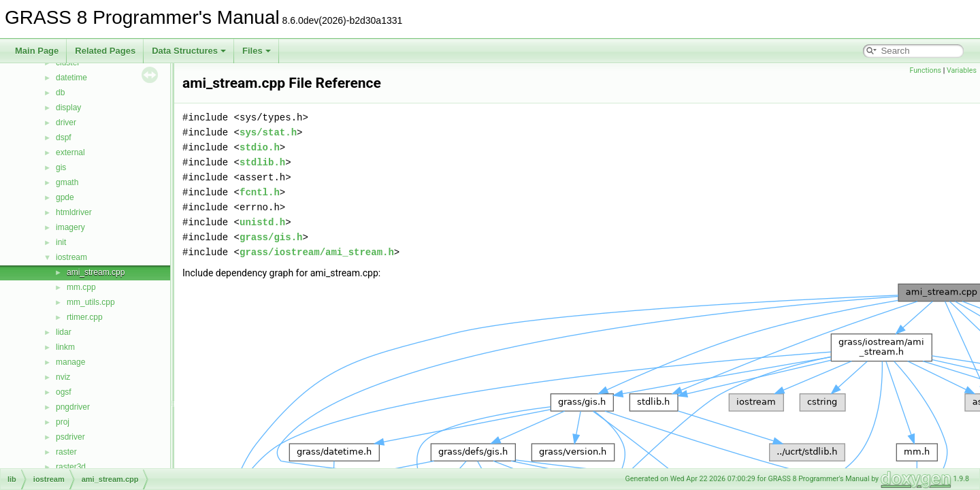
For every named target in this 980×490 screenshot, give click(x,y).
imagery (70, 227)
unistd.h (262, 222)
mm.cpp (81, 287)
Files (257, 51)
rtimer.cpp (85, 317)
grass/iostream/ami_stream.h (317, 252)
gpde (65, 197)
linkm (65, 347)
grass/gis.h (271, 237)
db (60, 93)
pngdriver (73, 407)
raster (66, 452)
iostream (71, 257)
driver (66, 122)
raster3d (71, 467)
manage (70, 362)
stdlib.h (262, 162)
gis (61, 167)
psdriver (70, 437)
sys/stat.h (268, 132)
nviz (63, 377)
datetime (71, 78)
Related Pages (105, 51)
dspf (64, 137)
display (68, 108)
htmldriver (74, 212)
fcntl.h (260, 192)
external (70, 152)
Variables (962, 70)
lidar (64, 332)
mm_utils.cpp (91, 302)
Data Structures (189, 51)
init (61, 242)
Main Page (37, 51)
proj (63, 422)
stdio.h (260, 147)
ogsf (64, 392)
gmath (67, 182)
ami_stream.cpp (96, 272)
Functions (925, 70)
